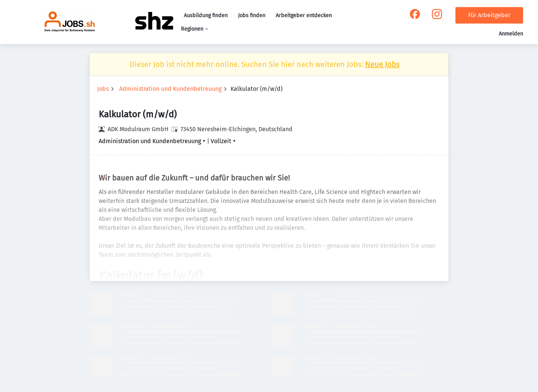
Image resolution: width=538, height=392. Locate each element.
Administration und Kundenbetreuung (170, 89)
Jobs (103, 89)
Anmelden (511, 34)
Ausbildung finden (206, 16)
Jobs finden (252, 16)
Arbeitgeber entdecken (304, 16)
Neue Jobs (382, 64)
